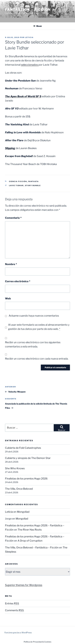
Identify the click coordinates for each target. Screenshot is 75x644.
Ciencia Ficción (18, 181)
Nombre (11, 264)
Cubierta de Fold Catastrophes (23, 448)
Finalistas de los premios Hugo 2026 (26, 479)
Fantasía (34, 181)
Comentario (13, 218)
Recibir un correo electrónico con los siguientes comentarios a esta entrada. (33, 344)
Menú (37, 26)
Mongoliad (23, 512)
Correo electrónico (18, 281)
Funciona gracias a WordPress (18, 632)
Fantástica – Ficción (28, 10)
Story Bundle (33, 185)
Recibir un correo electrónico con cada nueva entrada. (37, 359)
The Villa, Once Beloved (19, 489)
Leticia (29, 37)
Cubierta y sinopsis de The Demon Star (28, 458)
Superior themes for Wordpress (24, 585)
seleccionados (30, 65)
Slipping (10, 148)
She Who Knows (15, 468)
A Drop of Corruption (30, 541)
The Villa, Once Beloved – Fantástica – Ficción (32, 547)
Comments (14, 610)
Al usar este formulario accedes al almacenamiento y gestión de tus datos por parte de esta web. (39, 327)
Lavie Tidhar (16, 185)
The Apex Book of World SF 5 (23, 96)
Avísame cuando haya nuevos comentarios (34, 316)
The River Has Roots (30, 530)
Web (8, 298)
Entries (12, 603)
